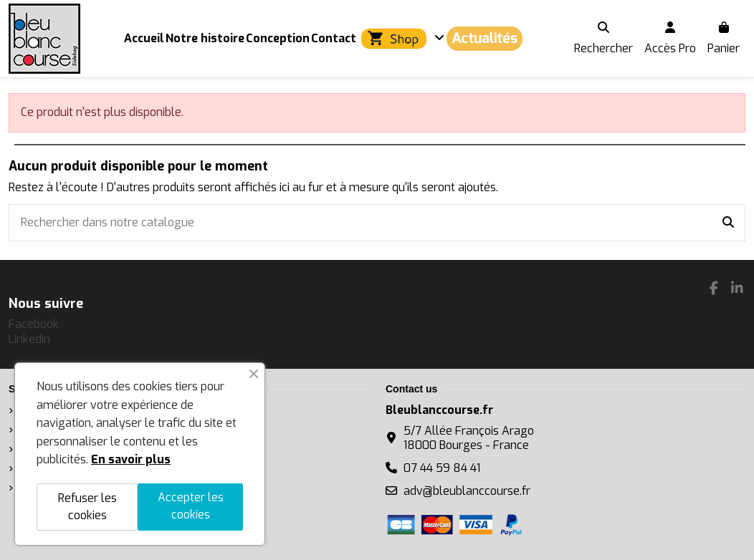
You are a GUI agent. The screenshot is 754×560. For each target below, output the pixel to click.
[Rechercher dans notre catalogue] (728, 223)
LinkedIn (29, 339)
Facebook (34, 324)
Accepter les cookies (191, 506)
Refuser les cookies (87, 507)
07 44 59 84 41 (442, 468)
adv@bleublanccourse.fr (467, 491)
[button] (401, 39)
